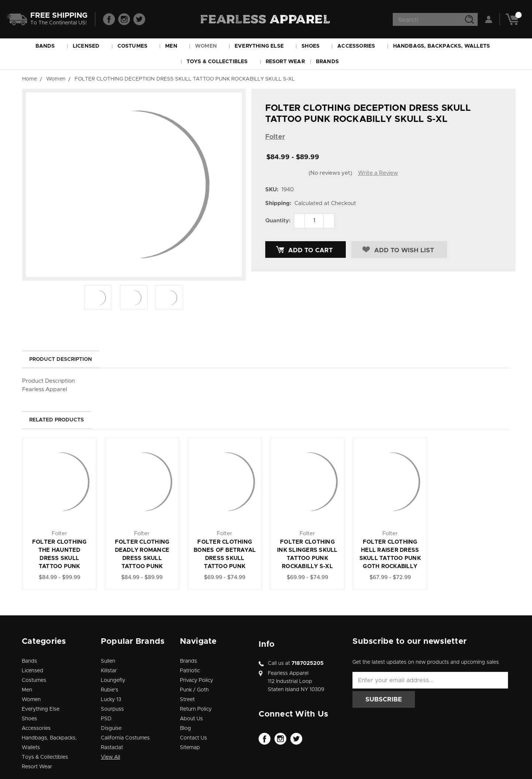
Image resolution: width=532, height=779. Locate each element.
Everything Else (262, 46)
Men (175, 46)
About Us (191, 719)
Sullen (108, 661)
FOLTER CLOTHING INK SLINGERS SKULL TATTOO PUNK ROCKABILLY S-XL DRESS (307, 558)
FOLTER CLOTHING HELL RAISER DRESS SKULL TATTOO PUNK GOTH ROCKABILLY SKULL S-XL (390, 558)
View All (110, 757)
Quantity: (278, 221)
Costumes (136, 46)
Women (209, 46)
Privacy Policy (197, 680)
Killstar (109, 671)
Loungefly (113, 680)
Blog (185, 728)
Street (187, 700)
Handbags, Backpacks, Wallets (445, 46)
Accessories (359, 46)
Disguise (111, 728)
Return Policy (196, 709)
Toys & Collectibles (221, 62)
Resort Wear (285, 62)
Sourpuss (112, 709)
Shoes (314, 46)
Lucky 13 (111, 700)
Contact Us (193, 738)
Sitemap (190, 748)
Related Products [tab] (57, 420)
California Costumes (125, 738)
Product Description (61, 359)
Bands (49, 46)
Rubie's (110, 690)
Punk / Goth (194, 690)
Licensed (90, 46)
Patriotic (190, 671)
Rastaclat (112, 748)
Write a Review (378, 173)
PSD (106, 719)
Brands (331, 62)
